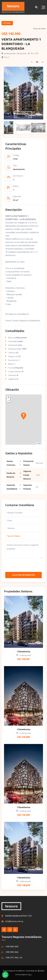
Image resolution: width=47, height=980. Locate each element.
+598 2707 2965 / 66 (14, 958)
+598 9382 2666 (12, 952)
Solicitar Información (23, 575)
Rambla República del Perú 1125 (18, 916)
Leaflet (39, 444)
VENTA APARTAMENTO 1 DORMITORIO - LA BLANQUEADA (21, 44)
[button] (4, 101)
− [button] (8, 401)
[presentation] (24, 566)
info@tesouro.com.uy (14, 921)
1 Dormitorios (23, 652)
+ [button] (8, 397)
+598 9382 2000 (12, 947)
